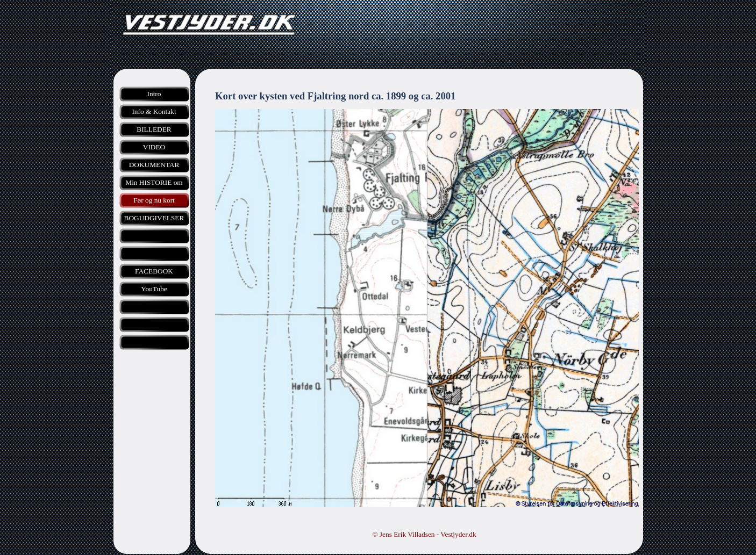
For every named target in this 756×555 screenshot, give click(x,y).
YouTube (154, 289)
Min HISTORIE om (154, 182)
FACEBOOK (154, 271)
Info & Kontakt (154, 111)
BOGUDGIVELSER (154, 218)
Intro (154, 94)
